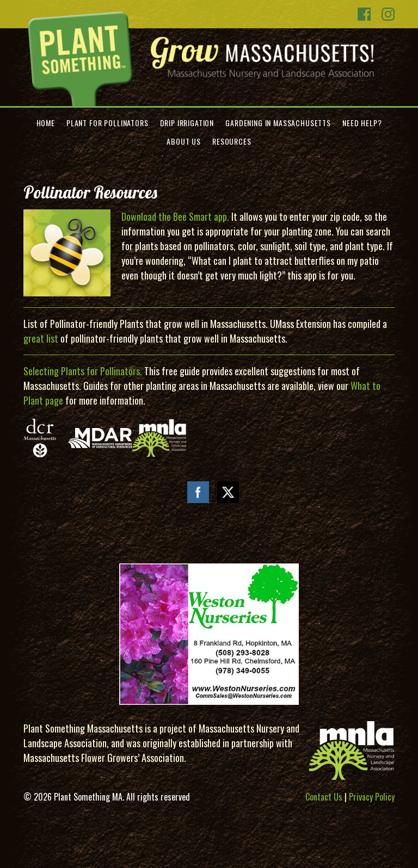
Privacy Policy (372, 797)
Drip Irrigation (187, 123)
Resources (232, 141)
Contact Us (324, 797)
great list (41, 338)
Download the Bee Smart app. (175, 216)
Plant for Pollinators (107, 123)
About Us (184, 141)
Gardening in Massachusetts (278, 123)
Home (46, 123)
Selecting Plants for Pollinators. (83, 371)
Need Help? (362, 123)
